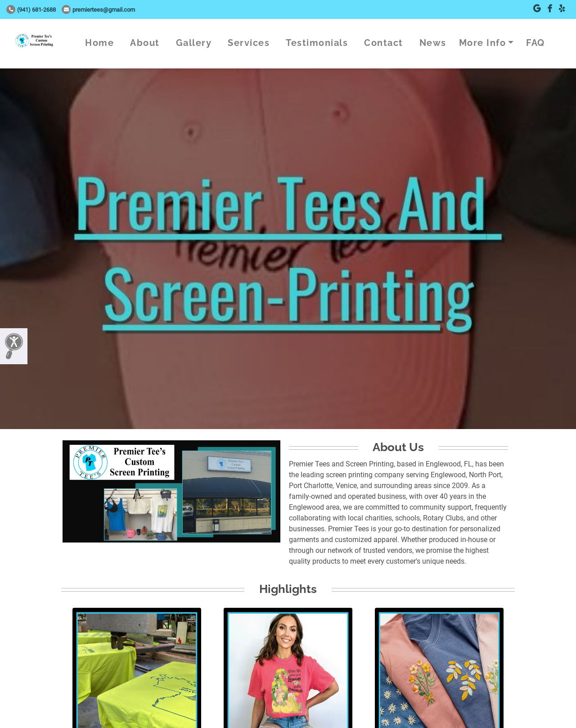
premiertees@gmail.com (98, 10)
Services (249, 43)
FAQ (535, 43)
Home (99, 43)
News (433, 43)
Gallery (194, 43)
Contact (384, 43)
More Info (483, 43)
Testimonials (317, 43)
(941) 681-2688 (31, 10)
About (145, 43)
